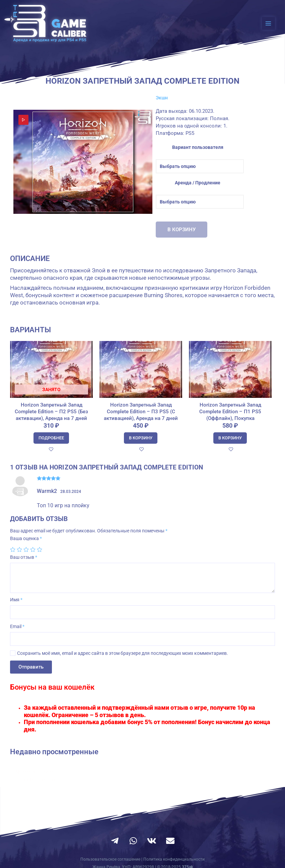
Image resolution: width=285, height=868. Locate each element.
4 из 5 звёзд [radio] (33, 549)
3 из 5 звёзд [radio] (26, 549)
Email (17, 626)
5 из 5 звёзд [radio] (40, 549)
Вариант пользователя (198, 147)
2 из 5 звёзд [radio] (19, 549)
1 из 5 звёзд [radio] (13, 549)
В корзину (182, 230)
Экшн (162, 98)
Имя (16, 600)
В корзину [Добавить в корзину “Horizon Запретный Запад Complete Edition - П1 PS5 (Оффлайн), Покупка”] (230, 438)
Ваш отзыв (24, 557)
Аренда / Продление (198, 183)
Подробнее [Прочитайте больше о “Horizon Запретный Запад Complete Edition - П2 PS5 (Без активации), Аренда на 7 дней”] (51, 438)
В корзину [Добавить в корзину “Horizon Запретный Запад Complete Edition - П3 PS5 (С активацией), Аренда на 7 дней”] (141, 438)
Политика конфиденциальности (174, 859)
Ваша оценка (26, 538)
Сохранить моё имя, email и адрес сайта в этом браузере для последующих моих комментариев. (123, 653)
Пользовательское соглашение (110, 859)
